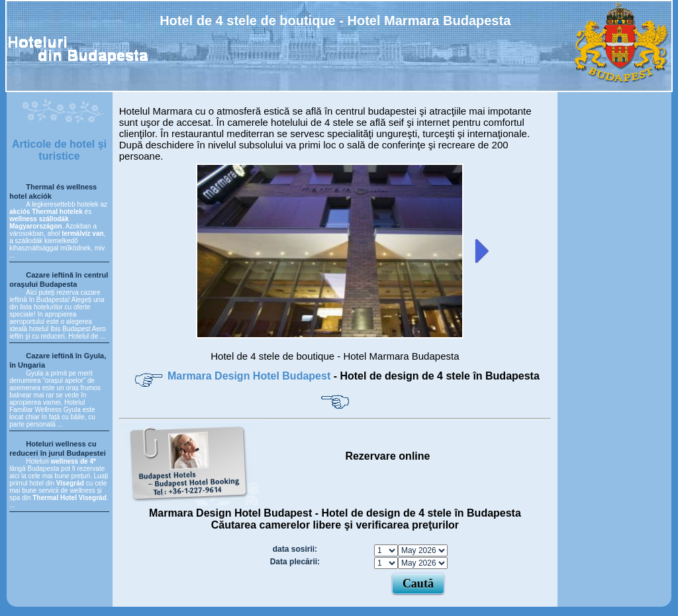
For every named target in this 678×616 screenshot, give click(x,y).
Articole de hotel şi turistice (59, 150)
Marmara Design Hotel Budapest (251, 376)
